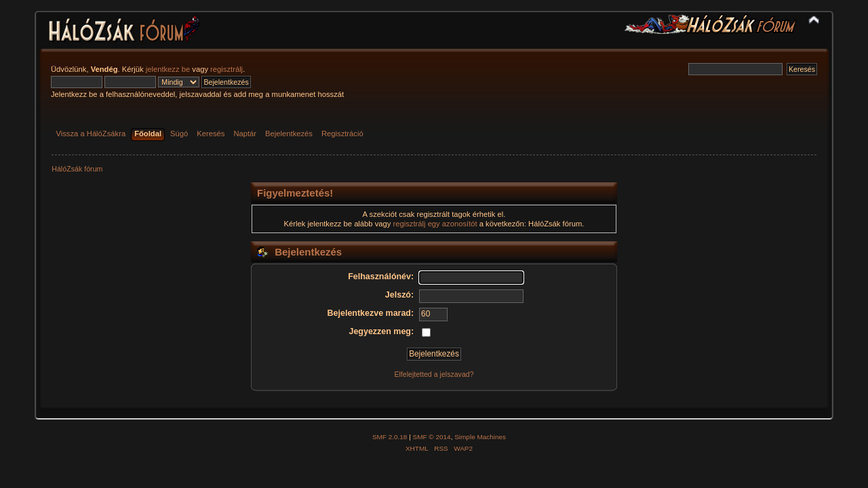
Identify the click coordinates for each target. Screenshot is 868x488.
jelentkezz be (168, 69)
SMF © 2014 (432, 437)
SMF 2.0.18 (390, 437)
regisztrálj (226, 69)
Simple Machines (480, 437)
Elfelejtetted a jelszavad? (434, 374)
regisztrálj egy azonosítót (435, 224)
